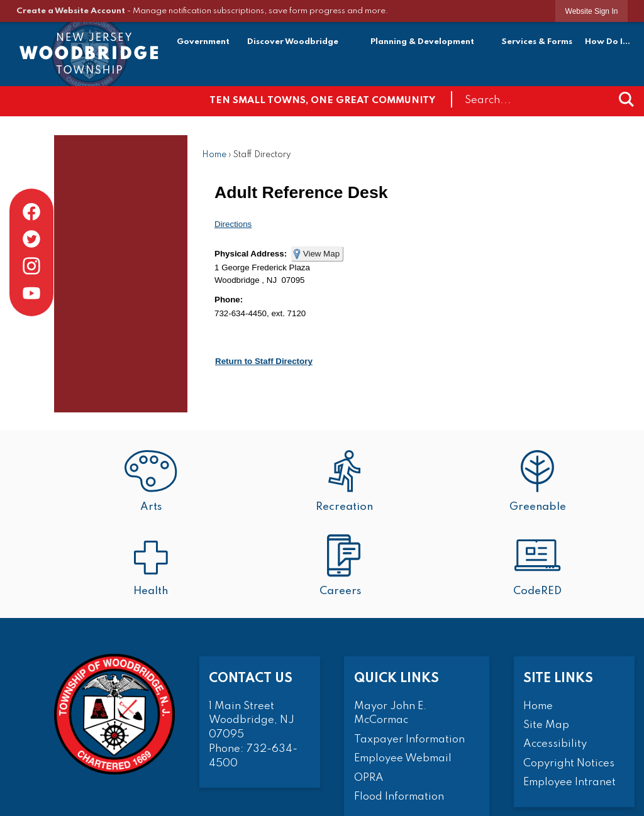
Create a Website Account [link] (71, 11)
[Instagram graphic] (31, 266)
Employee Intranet (569, 782)
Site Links (558, 679)
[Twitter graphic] (31, 239)
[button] (626, 99)
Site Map (546, 725)
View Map (321, 254)
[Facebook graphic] (31, 212)
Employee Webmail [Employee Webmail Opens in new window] (403, 758)
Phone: (229, 300)
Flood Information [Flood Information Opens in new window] (399, 797)
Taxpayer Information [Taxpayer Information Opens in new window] (409, 740)
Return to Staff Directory (264, 361)
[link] (592, 11)
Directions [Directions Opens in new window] (233, 224)
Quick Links (397, 679)
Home (214, 155)
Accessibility (555, 744)
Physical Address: (251, 254)
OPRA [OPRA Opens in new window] (369, 778)
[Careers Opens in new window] (345, 567)
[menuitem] (203, 44)
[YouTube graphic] (31, 293)
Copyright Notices (569, 764)
